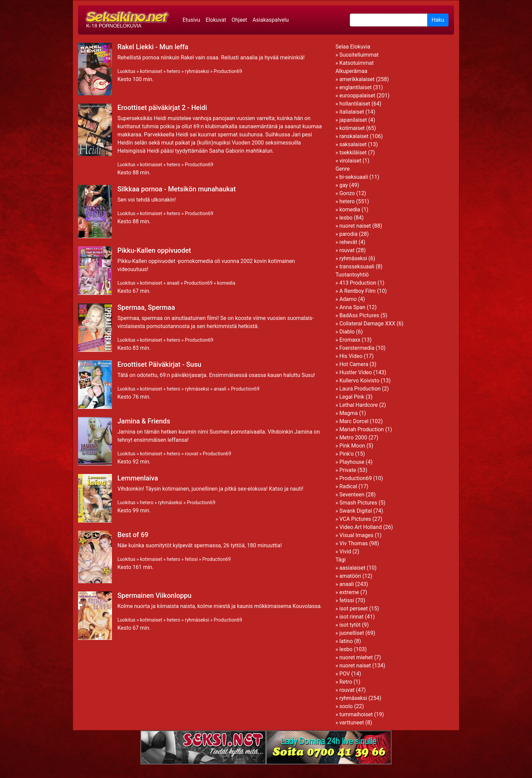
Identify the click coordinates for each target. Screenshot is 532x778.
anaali (173, 283)
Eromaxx (350, 340)
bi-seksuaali (354, 177)
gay (344, 185)
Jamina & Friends (144, 421)
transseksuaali (357, 267)
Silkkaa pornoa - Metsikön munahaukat (177, 189)
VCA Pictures (355, 519)
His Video (351, 356)
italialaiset (352, 112)
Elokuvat (216, 20)
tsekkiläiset (353, 153)
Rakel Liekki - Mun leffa (153, 47)
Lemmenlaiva (138, 478)
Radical (348, 486)
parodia (348, 234)
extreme (349, 592)
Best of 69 (133, 535)
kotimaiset (151, 71)
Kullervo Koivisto (359, 381)
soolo (346, 706)
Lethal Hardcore (358, 405)
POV (345, 674)
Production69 (228, 71)
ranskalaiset (354, 136)
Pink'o (346, 454)
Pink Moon (352, 446)
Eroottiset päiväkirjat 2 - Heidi (162, 108)
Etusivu (191, 20)
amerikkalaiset (357, 79)
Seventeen (352, 495)
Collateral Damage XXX (367, 324)
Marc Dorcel (354, 421)
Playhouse (352, 462)
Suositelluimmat (359, 55)
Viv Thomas (354, 543)
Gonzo (347, 193)
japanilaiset (353, 120)
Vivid (345, 552)
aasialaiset (352, 568)
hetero (174, 71)
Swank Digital (356, 511)
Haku (438, 20)
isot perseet (354, 609)
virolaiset (350, 161)
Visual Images (356, 535)
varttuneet (351, 723)
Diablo (347, 332)
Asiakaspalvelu (271, 20)
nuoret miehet (356, 657)
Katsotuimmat (356, 63)
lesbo (346, 218)
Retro (346, 682)
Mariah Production (362, 429)
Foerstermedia (357, 348)
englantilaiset (355, 87)
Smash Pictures (358, 503)
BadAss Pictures (359, 315)
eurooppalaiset (357, 96)
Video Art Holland (360, 527)
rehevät (348, 242)
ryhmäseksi (197, 71)
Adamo (348, 299)
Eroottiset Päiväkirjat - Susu (159, 364)
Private (348, 470)
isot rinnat (351, 617)
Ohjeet (239, 20)
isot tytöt (350, 625)
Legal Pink (352, 397)
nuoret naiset (355, 226)
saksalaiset (353, 144)
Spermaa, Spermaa (146, 307)
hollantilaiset (355, 104)
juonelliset (352, 633)
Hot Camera (354, 364)
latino (346, 641)
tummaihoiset (356, 714)
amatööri (350, 576)
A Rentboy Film (357, 291)
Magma (348, 413)
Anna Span (352, 307)
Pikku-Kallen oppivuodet (154, 250)
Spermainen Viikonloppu (154, 595)
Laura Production (360, 389)
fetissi (191, 559)
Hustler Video (356, 372)
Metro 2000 (353, 438)
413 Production (358, 283)
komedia (226, 283)
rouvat (192, 454)
